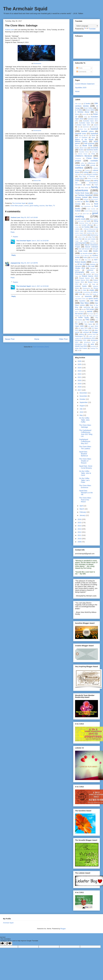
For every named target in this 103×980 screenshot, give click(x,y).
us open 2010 (93, 326)
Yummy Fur (94, 348)
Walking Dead (91, 334)
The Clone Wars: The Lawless (85, 448)
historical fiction (84, 223)
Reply (13, 232)
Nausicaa (93, 258)
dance (82, 174)
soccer (96, 292)
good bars (86, 214)
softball (87, 294)
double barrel (79, 178)
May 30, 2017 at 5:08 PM (29, 263)
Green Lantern (94, 219)
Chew (93, 154)
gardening (95, 211)
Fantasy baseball (85, 195)
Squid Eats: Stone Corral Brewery (86, 467)
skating (77, 292)
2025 (80, 364)
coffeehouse (91, 163)
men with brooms (84, 249)
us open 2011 (83, 328)
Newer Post (10, 339)
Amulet (84, 114)
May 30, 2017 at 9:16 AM (29, 217)
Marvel (78, 245)
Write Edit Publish (81, 348)
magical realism (89, 241)
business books (92, 150)
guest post (80, 221)
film (87, 201)
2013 (80, 529)
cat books (95, 152)
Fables (89, 185)
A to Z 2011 (88, 108)
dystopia (87, 181)
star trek (94, 301)
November (83, 396)
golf (78, 214)
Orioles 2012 (80, 268)
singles (92, 290)
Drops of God (92, 178)
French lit (87, 211)
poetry (93, 272)
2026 (80, 361)
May (81, 415)
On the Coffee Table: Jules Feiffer (84, 420)
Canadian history (84, 152)
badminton (86, 127)
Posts (79, 68)
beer (87, 136)
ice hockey (86, 227)
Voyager (95, 332)
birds (93, 138)
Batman (81, 136)
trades (92, 322)
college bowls (80, 165)
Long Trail (91, 237)
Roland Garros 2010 (90, 276)
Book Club (87, 146)
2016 (80, 519)
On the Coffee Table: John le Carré (85, 473)
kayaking (89, 233)
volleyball (86, 332)
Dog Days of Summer (87, 176)
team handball (79, 312)
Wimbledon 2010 (89, 338)
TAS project (90, 309)
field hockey (94, 199)
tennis (90, 311)
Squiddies (82, 301)
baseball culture (87, 131)
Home (37, 339)
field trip (80, 202)
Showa (96, 288)
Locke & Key (81, 237)
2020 (80, 380)
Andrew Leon (10, 30)
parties (77, 270)
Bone (77, 146)
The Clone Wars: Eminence (85, 486)
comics (26, 206)
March (82, 509)
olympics (78, 266)
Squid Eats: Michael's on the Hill (86, 493)
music (95, 251)
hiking (96, 221)
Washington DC (80, 336)
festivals (86, 199)
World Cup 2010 (81, 346)
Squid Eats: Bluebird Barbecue (84, 454)
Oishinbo (93, 264)
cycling (94, 172)
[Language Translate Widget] (87, 26)
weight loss (78, 338)
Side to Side (82, 290)
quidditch (89, 274)
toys (97, 320)
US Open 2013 (87, 330)
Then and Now (93, 316)
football (78, 211)
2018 (80, 387)
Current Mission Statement (85, 84)
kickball (84, 235)
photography (80, 272)
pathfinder (90, 270)
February (83, 512)
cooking (87, 170)
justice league (79, 233)
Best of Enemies (81, 138)
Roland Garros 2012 (82, 280)
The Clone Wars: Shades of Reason (85, 461)
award (96, 125)
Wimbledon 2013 (89, 342)
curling (86, 172)
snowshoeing (87, 292)
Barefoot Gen (82, 129)
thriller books (84, 317)
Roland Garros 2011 (87, 278)
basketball (94, 134)
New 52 (78, 260)
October (83, 399)
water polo (92, 336)
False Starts (84, 188)
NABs (85, 258)
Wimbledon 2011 (81, 340)
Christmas (78, 158)
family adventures (87, 189)
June (82, 412)
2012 (80, 532)
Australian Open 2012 (90, 121)
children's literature (84, 156)
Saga (94, 284)
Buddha (81, 150)
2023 (80, 371)
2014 (80, 526)
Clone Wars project (17, 206)
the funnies (79, 314)
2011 (80, 535)
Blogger (63, 929)
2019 (80, 384)
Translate (90, 29)
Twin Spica (88, 324)
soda (80, 294)
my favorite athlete (86, 253)
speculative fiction (80, 299)
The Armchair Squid (25, 9)
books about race (81, 148)
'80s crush (78, 104)
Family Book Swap (82, 193)
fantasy (96, 193)
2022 (80, 374)
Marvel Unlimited (92, 247)
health (89, 221)
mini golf (95, 249)
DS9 (77, 180)
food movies (91, 209)
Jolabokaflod (91, 231)
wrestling (93, 346)
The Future (90, 314)
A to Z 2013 (90, 110)
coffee (82, 163)
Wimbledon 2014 (81, 344)
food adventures (86, 206)
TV (54, 206)
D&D (76, 174)
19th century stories (87, 105)
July (81, 409)
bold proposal (89, 143)
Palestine (93, 268)
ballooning (95, 127)
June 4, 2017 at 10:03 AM (40, 286)
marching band (81, 243)
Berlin (94, 136)
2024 (80, 368)
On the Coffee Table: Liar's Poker (84, 480)
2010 (80, 539)
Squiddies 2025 (81, 88)
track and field (82, 322)
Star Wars (49, 206)
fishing (88, 204)
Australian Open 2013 (87, 123)
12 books (87, 104)
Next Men (88, 260)
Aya (79, 127)
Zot (78, 350)
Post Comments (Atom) (41, 347)
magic (77, 241)
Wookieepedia (37, 63)
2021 (80, 377)
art (90, 114)
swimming (87, 307)
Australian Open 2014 (83, 125)
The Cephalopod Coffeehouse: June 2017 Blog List (86, 433)
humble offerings (87, 225)
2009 (80, 542)
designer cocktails (92, 174)
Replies (15, 237)
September (84, 402)
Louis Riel (78, 239)
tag (83, 309)
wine (92, 344)
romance (85, 284)
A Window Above (82, 112)
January (83, 515)
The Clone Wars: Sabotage (85, 426)
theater (84, 316)
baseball (94, 129)
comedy (93, 165)
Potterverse (79, 274)
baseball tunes (81, 134)
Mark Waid (93, 243)
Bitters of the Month (84, 140)
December (83, 393)
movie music (83, 251)
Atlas (86, 117)
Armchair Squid (8, 923)
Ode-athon (95, 262)
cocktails (94, 161)
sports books (93, 298)
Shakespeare (86, 288)
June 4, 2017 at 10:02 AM (40, 241)
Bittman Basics (81, 141)
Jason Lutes (79, 231)
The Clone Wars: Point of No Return (85, 500)
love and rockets (90, 239)
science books (81, 286)
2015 (80, 523)
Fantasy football (81, 197)
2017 (80, 390)
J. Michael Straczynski (89, 229)
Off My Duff (81, 264)
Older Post (63, 339)
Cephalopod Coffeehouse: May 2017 (85, 441)
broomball (94, 148)
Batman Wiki (37, 181)
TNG (87, 320)
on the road (90, 266)
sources (42, 206)
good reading (34, 206)
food (96, 204)
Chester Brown (83, 154)
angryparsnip (15, 263)
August (82, 406)
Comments (81, 72)
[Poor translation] (9, 943)
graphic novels (80, 219)
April (81, 506)
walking (81, 334)
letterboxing (94, 235)
